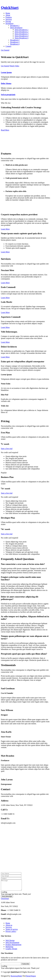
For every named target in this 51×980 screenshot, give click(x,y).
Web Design (10, 943)
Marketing (9, 949)
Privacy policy (11, 933)
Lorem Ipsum (6, 72)
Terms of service (12, 931)
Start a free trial (7, 449)
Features (9, 17)
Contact (8, 46)
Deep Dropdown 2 (22, 32)
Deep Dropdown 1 (22, 30)
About (8, 15)
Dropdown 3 (15, 42)
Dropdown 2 (15, 40)
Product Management (13, 947)
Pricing (8, 21)
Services (9, 19)
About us (9, 927)
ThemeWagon (31, 978)
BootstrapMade (16, 978)
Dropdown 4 (15, 44)
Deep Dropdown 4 (22, 36)
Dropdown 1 (15, 26)
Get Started (5, 50)
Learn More (5, 229)
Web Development (12, 945)
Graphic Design (11, 951)
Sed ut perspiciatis (8, 95)
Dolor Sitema (6, 83)
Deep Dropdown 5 (22, 38)
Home (8, 13)
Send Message (7, 898)
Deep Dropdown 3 (22, 34)
